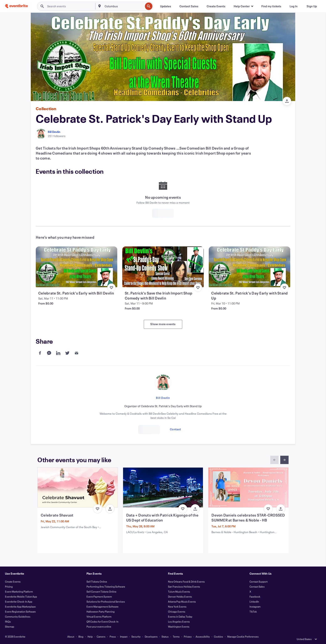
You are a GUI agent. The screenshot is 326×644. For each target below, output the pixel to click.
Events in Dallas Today (180, 617)
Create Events (13, 582)
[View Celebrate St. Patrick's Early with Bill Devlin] (77, 267)
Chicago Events (177, 612)
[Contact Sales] (189, 6)
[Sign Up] (312, 6)
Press (113, 637)
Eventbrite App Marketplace (20, 607)
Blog (81, 637)
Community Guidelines (18, 617)
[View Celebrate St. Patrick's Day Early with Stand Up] (249, 267)
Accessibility (203, 637)
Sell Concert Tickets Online (101, 592)
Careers (101, 637)
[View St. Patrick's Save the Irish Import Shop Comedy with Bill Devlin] (163, 267)
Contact (175, 429)
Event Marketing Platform (19, 592)
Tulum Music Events (179, 592)
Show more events (163, 324)
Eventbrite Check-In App (19, 602)
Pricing (9, 587)
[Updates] (166, 6)
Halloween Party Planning (101, 612)
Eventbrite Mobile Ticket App (21, 597)
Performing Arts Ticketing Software (106, 587)
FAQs (8, 622)
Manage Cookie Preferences (243, 637)
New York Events (177, 607)
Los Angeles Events (179, 622)
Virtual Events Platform (99, 617)
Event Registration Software (20, 612)
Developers (151, 637)
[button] (243, 6)
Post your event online (99, 627)
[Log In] (294, 6)
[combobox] (123, 6)
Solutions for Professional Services (106, 602)
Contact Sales (257, 587)
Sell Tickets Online (97, 582)
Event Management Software (102, 607)
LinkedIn (254, 602)
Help (90, 637)
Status (165, 637)
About (71, 637)
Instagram (255, 607)
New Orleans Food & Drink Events (186, 582)
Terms (176, 637)
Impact (124, 637)
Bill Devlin (54, 132)
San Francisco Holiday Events (184, 587)
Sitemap (10, 627)
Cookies (219, 637)
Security (136, 637)
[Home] (16, 6)
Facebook (255, 597)
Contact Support (259, 582)
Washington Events (179, 627)
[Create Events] (216, 6)
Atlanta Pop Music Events (182, 602)
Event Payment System (99, 597)
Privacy (188, 637)
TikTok (253, 612)
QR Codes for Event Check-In (102, 622)
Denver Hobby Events (180, 597)
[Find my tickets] (271, 6)
